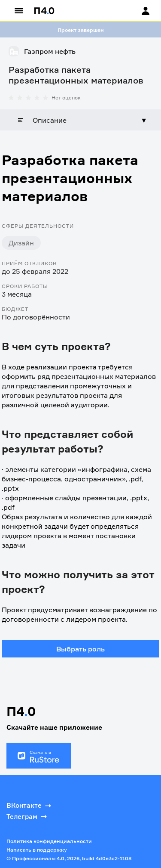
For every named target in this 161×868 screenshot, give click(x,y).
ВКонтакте (30, 806)
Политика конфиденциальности (49, 841)
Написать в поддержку (37, 850)
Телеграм (27, 816)
